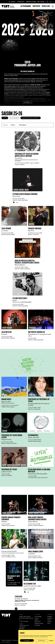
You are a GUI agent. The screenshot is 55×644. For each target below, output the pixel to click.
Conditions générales (6, 640)
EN (53, 2)
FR (51, 2)
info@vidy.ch (22, 627)
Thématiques (23, 125)
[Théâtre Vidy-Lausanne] (8, 6)
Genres (13, 125)
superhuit (8, 642)
